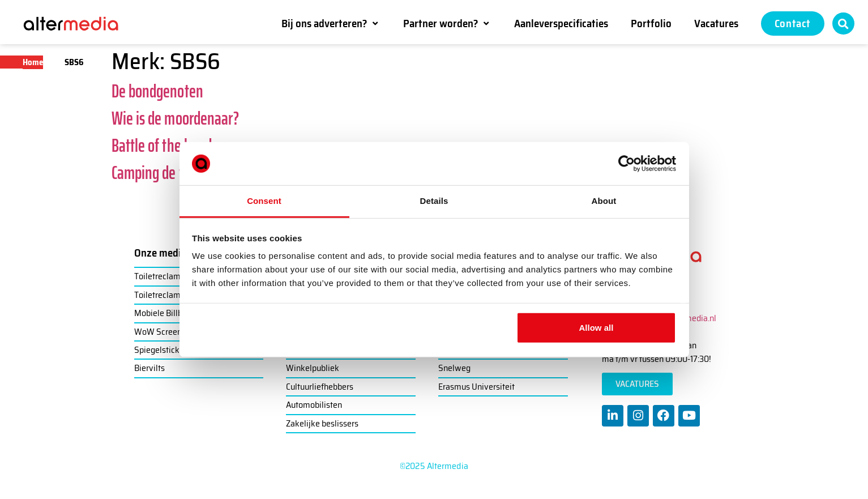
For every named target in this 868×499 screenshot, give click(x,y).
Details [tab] (434, 201)
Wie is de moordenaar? (175, 118)
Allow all (597, 328)
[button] (331, 23)
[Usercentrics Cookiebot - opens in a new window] (627, 164)
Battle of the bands (165, 146)
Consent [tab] (264, 201)
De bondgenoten (157, 91)
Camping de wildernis (171, 173)
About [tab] (604, 201)
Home (33, 62)
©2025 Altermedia (434, 466)
